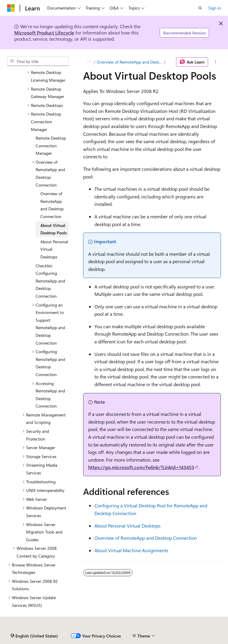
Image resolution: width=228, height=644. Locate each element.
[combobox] (38, 61)
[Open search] (200, 8)
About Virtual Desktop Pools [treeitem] (54, 229)
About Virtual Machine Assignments (131, 550)
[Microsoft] (11, 8)
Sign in (215, 8)
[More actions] (216, 62)
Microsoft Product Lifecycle (44, 33)
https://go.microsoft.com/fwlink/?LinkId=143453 (141, 467)
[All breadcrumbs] (88, 62)
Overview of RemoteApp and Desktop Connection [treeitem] (52, 205)
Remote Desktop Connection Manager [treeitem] (51, 146)
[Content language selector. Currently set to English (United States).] (34, 636)
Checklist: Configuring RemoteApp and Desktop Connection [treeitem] (50, 281)
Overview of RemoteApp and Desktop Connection (130, 62)
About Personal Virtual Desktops (128, 526)
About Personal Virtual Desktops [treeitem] (54, 249)
